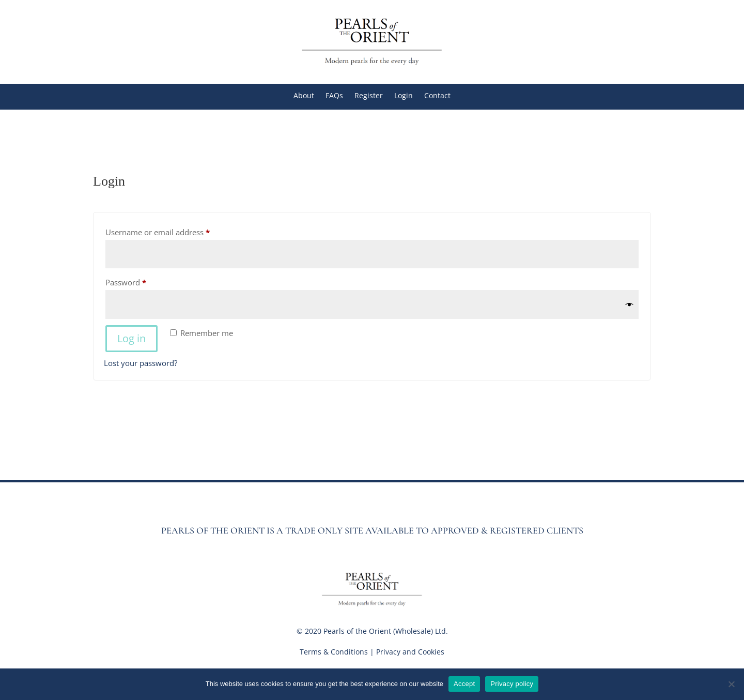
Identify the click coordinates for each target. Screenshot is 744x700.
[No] (731, 684)
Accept (464, 684)
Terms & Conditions (334, 652)
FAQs (334, 96)
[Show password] (630, 305)
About (304, 96)
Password (142, 281)
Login (404, 96)
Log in (131, 338)
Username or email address (173, 231)
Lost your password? (141, 363)
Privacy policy (512, 684)
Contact (437, 96)
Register (369, 96)
